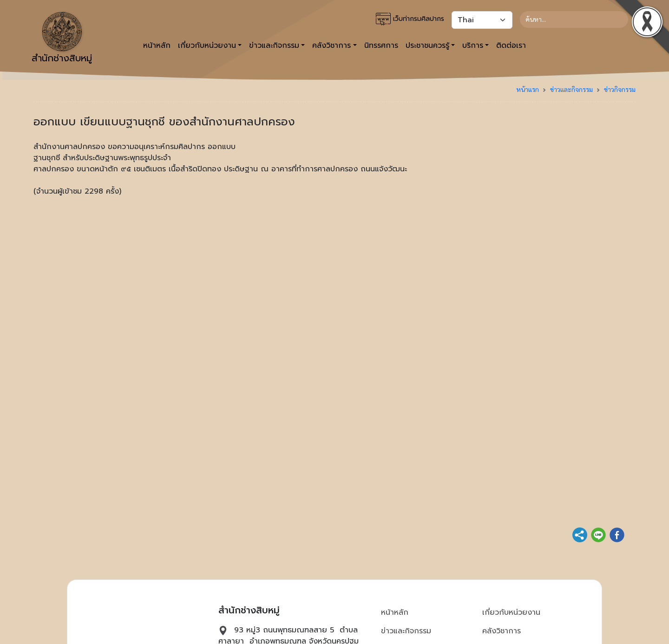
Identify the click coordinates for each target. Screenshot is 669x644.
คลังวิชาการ (502, 631)
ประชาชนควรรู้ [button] (427, 46)
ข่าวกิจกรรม (620, 89)
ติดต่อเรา (511, 46)
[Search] (574, 20)
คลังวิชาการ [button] (331, 46)
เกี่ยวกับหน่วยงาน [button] (207, 46)
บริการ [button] (473, 46)
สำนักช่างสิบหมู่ (62, 39)
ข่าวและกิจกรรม (571, 89)
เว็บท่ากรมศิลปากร (410, 19)
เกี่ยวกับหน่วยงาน (511, 612)
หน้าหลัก (157, 46)
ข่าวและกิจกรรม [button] (274, 46)
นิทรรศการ (381, 46)
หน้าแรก (528, 89)
